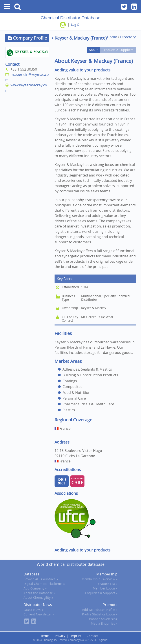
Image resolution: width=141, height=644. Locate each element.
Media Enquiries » (104, 623)
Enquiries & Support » (101, 593)
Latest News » (34, 610)
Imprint (76, 636)
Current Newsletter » (39, 614)
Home (112, 37)
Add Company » (35, 588)
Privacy (60, 636)
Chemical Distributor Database (70, 18)
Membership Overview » (100, 579)
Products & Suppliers (118, 50)
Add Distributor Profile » (100, 610)
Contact (92, 636)
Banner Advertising (103, 619)
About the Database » (39, 593)
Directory (128, 37)
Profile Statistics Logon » (100, 614)
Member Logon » (105, 588)
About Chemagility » (38, 598)
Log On (76, 25)
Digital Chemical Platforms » (44, 584)
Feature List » (108, 584)
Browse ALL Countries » (41, 579)
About (93, 50)
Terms (45, 636)
